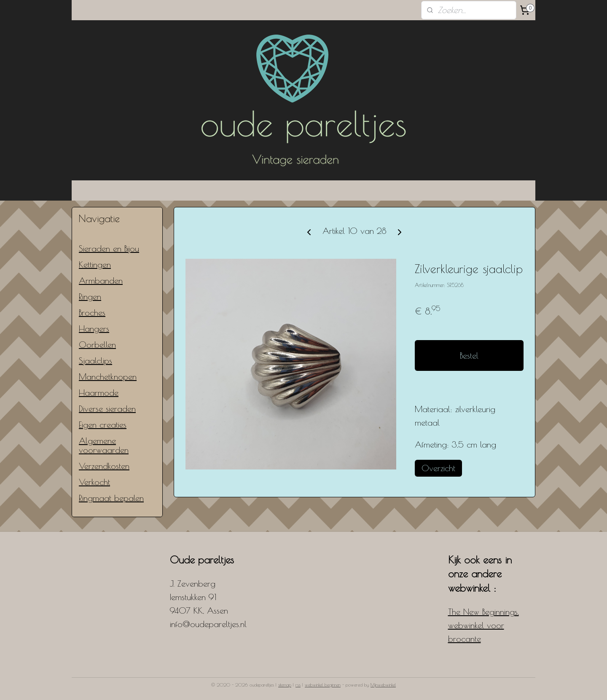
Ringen (90, 296)
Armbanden (101, 280)
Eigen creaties (103, 425)
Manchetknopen (108, 377)
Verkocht (94, 482)
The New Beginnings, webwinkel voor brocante (483, 625)
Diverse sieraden (107, 409)
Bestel (469, 355)
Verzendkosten (104, 466)
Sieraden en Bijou (109, 248)
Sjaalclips (95, 361)
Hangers (94, 329)
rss (298, 685)
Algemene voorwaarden (104, 445)
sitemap (285, 685)
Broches (92, 312)
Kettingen (95, 264)
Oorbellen (97, 345)
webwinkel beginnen (323, 685)
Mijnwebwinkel (383, 685)
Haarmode (99, 393)
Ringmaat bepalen (111, 498)
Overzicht (438, 468)
